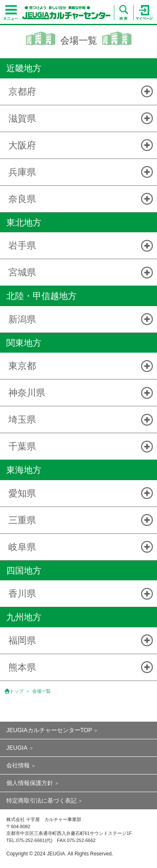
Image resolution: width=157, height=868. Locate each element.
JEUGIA (17, 748)
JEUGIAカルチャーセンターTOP (49, 730)
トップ (17, 691)
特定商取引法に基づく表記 (41, 800)
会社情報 (18, 765)
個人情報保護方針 (30, 783)
